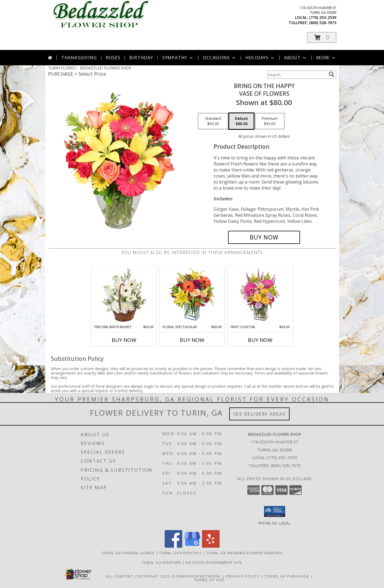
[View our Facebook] (173, 546)
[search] (332, 74)
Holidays (260, 58)
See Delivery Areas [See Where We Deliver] (260, 414)
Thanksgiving (79, 58)
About (296, 58)
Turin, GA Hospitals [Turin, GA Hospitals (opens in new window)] (180, 553)
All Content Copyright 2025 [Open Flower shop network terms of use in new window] (138, 576)
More (326, 58)
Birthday (141, 58)
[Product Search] (297, 75)
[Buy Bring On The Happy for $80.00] (264, 237)
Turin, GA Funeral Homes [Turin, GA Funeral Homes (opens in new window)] (128, 553)
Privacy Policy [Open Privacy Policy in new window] (243, 576)
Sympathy (178, 58)
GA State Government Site (214, 562)
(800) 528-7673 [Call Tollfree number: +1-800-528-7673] (286, 465)
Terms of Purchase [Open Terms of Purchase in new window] (287, 576)
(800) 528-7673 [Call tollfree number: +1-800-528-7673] (323, 23)
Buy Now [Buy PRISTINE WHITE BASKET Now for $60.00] (124, 340)
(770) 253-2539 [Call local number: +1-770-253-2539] (323, 17)
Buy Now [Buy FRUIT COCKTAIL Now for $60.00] (260, 340)
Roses (113, 58)
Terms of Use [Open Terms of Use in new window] (209, 579)
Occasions (219, 58)
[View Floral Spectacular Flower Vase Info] (192, 296)
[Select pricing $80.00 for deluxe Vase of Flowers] (241, 121)
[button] (322, 37)
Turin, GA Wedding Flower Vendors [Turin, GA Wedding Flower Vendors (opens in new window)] (245, 553)
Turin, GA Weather (161, 562)
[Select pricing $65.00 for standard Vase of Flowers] (213, 121)
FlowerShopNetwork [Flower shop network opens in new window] (196, 576)
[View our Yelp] (211, 546)
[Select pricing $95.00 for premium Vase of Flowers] (270, 121)
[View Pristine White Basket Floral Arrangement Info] (124, 296)
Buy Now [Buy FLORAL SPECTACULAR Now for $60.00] (192, 340)
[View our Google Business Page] (192, 546)
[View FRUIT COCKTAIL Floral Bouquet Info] (260, 296)
